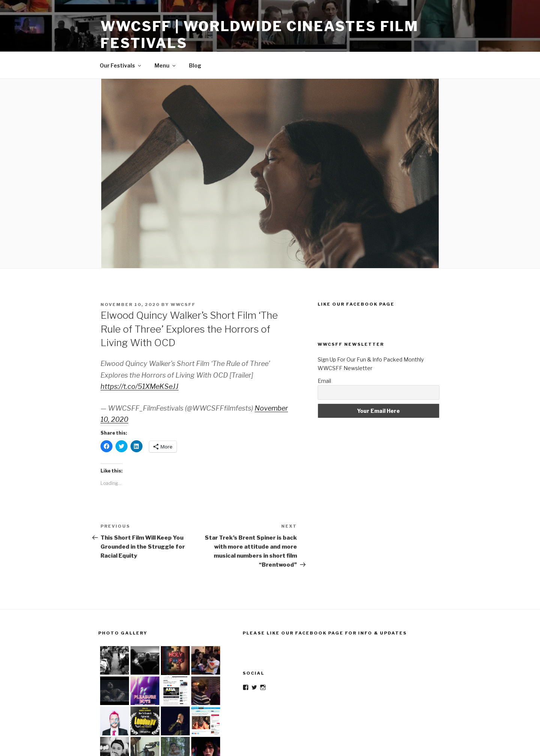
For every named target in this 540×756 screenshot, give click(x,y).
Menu (166, 65)
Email (324, 381)
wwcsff (183, 304)
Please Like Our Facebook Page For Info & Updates (325, 633)
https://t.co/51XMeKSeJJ (139, 386)
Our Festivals (121, 65)
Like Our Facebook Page (356, 304)
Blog (195, 65)
